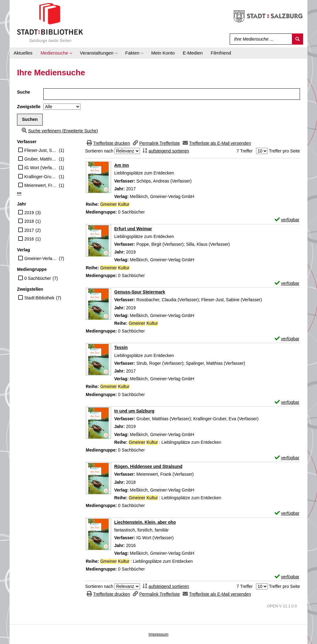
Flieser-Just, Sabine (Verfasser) (41, 150)
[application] (56, 53)
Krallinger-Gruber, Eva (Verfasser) (41, 177)
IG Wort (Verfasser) (41, 168)
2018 (29, 221)
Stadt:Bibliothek (39, 298)
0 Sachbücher (37, 278)
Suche (24, 92)
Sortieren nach (99, 151)
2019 (29, 213)
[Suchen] (297, 39)
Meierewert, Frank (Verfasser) (41, 185)
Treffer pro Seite (284, 151)
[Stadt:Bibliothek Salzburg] (50, 23)
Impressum (158, 634)
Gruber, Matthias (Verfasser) (41, 159)
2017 (29, 230)
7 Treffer (245, 151)
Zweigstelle (29, 107)
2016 (29, 239)
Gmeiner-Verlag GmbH (41, 258)
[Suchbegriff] (260, 39)
